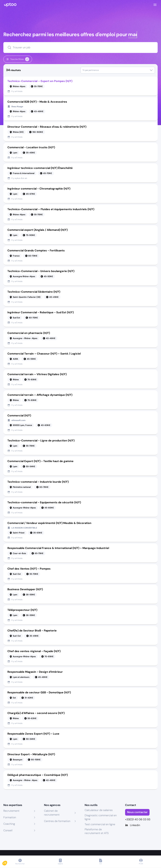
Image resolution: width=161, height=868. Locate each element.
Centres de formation (57, 821)
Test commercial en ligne (100, 824)
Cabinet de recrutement (52, 813)
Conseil (8, 830)
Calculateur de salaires (99, 810)
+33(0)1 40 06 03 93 (138, 819)
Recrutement (11, 811)
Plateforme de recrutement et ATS (97, 831)
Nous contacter (137, 812)
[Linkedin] (141, 825)
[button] (7, 862)
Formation (10, 817)
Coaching (9, 824)
